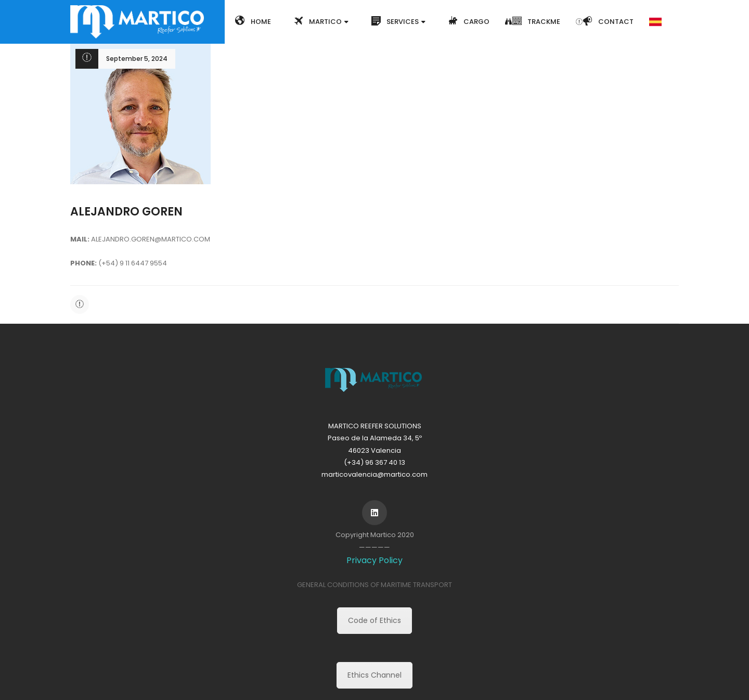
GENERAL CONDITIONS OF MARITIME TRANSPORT (374, 585)
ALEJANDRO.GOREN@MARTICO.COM (151, 239)
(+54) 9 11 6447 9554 (133, 263)
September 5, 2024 (137, 59)
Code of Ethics (374, 620)
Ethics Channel (374, 675)
